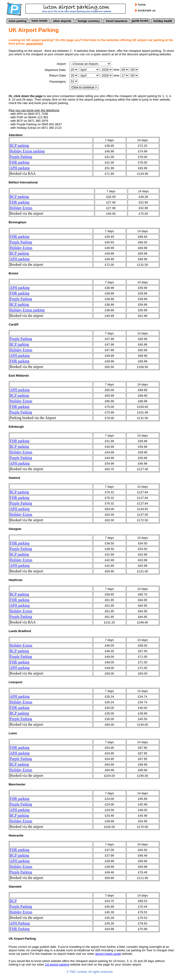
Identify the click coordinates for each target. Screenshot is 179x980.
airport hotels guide (108, 954)
